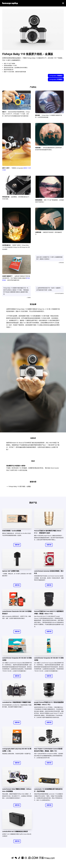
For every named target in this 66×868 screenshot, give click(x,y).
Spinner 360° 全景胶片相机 (11, 571)
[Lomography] (10, 3)
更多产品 (33, 503)
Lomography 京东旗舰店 (56, 79)
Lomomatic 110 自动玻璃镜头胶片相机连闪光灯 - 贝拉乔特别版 (48, 790)
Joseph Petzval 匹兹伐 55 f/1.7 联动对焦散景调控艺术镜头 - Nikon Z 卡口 (49, 703)
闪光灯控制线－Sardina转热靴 (12, 531)
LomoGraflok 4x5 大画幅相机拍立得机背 (15, 831)
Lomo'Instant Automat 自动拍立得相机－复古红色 (49, 572)
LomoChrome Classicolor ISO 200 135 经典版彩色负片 (17, 612)
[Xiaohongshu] (23, 858)
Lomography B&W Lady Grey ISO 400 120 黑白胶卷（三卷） (17, 750)
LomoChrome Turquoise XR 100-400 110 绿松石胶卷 (49, 659)
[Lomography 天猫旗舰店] (47, 858)
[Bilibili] (26, 858)
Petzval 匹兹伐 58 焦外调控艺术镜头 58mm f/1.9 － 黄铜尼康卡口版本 (48, 532)
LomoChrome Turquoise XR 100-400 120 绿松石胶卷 (17, 659)
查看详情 (17, 545)
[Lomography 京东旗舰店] (33, 858)
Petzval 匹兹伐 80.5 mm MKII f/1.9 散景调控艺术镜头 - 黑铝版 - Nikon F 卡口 (49, 612)
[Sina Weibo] (13, 858)
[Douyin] (19, 858)
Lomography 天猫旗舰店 (56, 76)
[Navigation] (63, 3)
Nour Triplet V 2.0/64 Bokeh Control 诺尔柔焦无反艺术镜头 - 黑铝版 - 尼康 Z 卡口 (48, 750)
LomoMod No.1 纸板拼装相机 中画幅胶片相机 (17, 702)
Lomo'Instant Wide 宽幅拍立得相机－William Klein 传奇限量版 (17, 790)
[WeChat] (16, 858)
